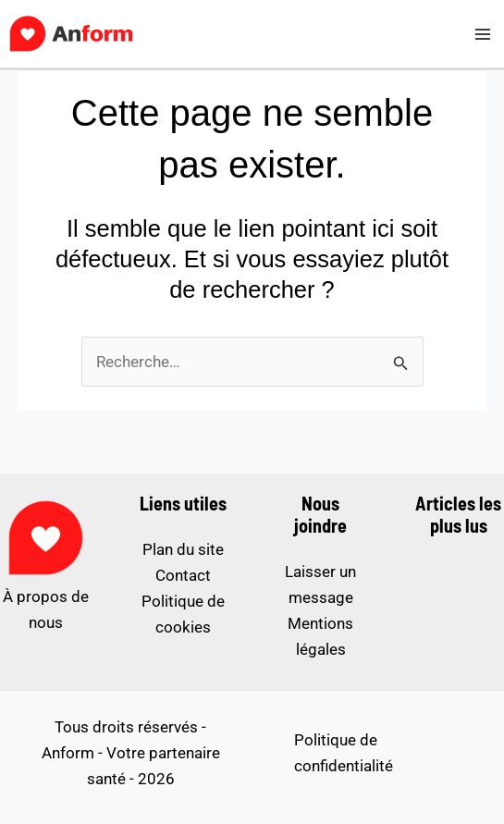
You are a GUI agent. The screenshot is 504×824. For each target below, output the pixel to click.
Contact (183, 575)
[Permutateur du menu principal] (484, 34)
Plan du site (183, 549)
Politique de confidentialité (344, 753)
